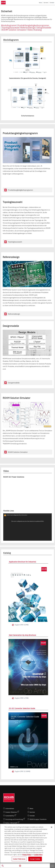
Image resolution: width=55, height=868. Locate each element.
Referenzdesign (28, 27)
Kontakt (52, 3)
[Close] (52, 827)
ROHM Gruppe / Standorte (38, 819)
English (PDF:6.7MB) (22, 698)
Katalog (38, 30)
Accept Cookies (35, 859)
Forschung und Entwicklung (14, 819)
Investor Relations (11, 812)
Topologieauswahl (10, 27)
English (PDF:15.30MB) (23, 771)
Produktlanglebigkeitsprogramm (33, 25)
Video (30, 30)
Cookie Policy (38, 855)
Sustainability (10, 816)
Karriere (46, 3)
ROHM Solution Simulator (14, 30)
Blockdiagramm (9, 25)
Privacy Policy (27, 855)
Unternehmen (10, 808)
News (40, 3)
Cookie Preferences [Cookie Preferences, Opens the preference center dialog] (19, 859)
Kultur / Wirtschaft (11, 823)
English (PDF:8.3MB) (22, 625)
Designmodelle (44, 27)
